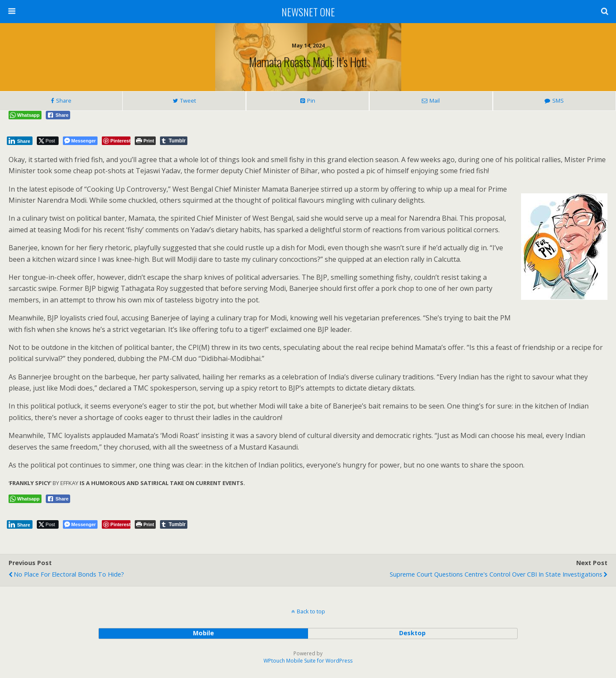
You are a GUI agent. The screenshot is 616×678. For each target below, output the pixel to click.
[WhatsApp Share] (25, 115)
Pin (311, 101)
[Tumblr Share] (174, 141)
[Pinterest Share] (116, 141)
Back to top (311, 611)
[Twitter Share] (48, 141)
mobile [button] (203, 633)
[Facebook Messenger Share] (80, 141)
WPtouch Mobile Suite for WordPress (308, 661)
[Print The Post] (145, 141)
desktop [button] (412, 633)
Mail (435, 101)
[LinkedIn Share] (20, 141)
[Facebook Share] (58, 115)
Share (64, 101)
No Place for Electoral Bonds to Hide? (69, 574)
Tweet (188, 101)
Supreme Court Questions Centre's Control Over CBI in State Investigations (496, 574)
